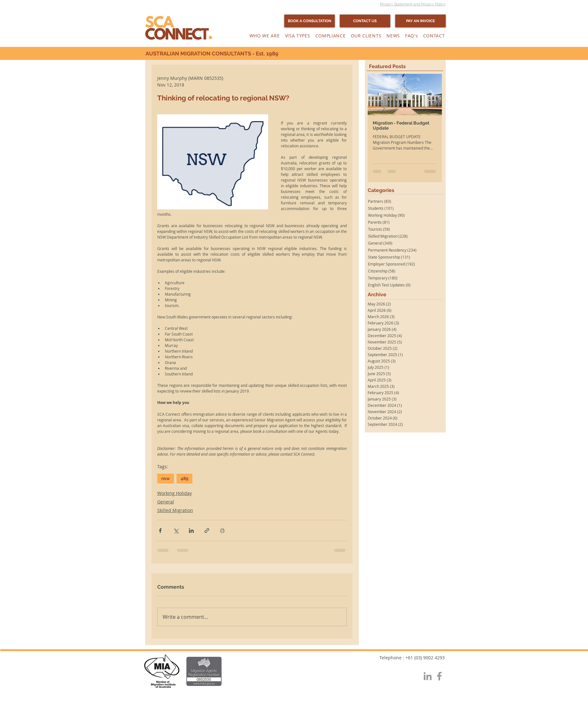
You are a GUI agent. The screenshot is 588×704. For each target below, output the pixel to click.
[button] (265, 36)
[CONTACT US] (365, 21)
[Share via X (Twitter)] (176, 531)
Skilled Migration (175, 510)
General (166, 502)
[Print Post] (222, 531)
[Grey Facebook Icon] (439, 676)
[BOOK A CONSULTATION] (310, 21)
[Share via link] (207, 531)
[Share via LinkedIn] (191, 531)
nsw (166, 478)
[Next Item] (432, 95)
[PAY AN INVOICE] (420, 21)
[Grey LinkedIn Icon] (428, 676)
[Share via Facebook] (160, 531)
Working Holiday (174, 493)
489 (184, 478)
